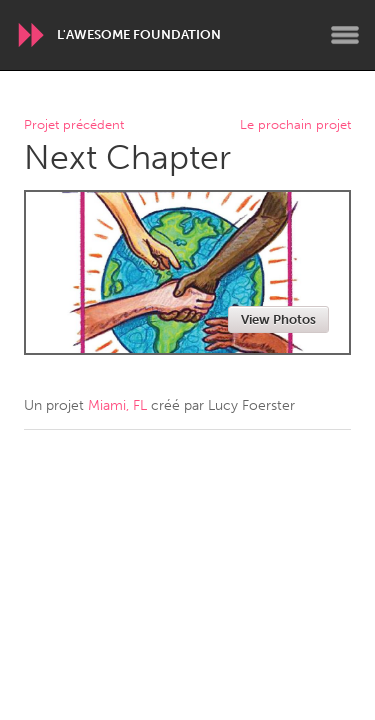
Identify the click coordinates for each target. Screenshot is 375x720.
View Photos (278, 319)
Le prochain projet (295, 125)
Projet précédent (74, 125)
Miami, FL (117, 405)
